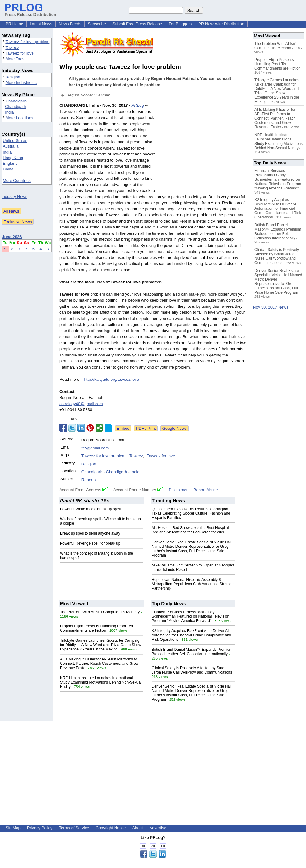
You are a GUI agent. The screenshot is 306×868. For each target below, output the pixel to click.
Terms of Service (74, 828)
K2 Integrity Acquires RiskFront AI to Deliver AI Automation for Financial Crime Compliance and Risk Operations (192, 635)
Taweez (12, 48)
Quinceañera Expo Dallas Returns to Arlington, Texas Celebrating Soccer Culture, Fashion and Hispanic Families (191, 513)
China (8, 169)
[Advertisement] (203, 148)
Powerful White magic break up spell (90, 509)
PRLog (138, 105)
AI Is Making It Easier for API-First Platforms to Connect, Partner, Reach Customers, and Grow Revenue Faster (99, 664)
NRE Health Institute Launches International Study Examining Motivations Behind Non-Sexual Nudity (101, 682)
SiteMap (13, 828)
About (138, 828)
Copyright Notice (111, 828)
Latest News (41, 24)
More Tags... (17, 59)
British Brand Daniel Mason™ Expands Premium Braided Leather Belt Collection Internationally (192, 652)
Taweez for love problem (27, 42)
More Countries (17, 181)
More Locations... (21, 118)
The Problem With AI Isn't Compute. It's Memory (100, 612)
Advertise (158, 828)
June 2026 (12, 237)
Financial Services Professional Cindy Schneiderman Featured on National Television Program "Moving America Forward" (191, 616)
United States (15, 141)
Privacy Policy (40, 828)
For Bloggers (180, 24)
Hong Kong (13, 158)
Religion (13, 77)
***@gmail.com (95, 448)
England (10, 163)
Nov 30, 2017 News (271, 307)
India (9, 112)
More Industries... (21, 83)
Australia (11, 146)
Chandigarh (16, 101)
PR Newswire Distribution (221, 24)
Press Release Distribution (30, 12)
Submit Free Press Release (137, 24)
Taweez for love (19, 53)
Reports (89, 480)
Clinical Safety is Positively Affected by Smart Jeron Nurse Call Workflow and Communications (192, 670)
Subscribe (97, 24)
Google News (175, 428)
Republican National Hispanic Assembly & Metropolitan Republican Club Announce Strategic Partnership (193, 584)
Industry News (14, 196)
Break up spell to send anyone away (90, 533)
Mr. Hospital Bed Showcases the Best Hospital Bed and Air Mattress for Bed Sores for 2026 (190, 530)
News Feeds (70, 24)
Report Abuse (206, 490)
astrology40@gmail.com (81, 404)
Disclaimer (178, 490)
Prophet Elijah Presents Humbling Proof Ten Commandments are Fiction (96, 628)
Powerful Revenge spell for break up (90, 543)
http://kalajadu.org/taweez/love (111, 379)
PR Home (14, 24)
